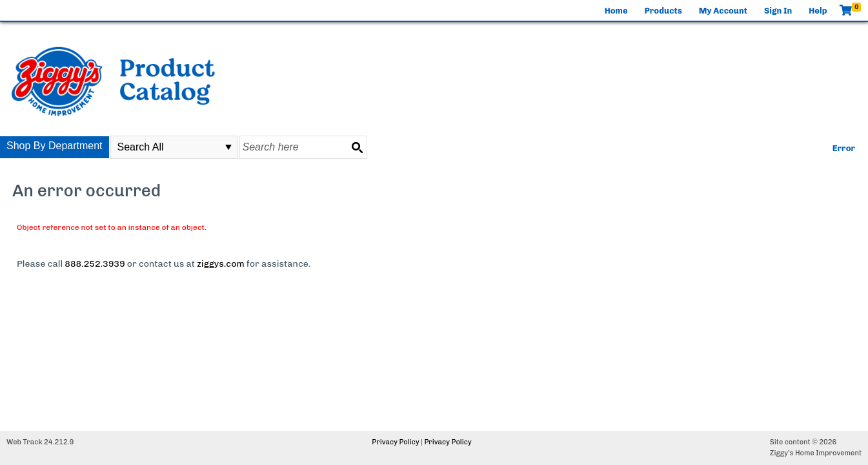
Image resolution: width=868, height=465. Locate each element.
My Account (723, 11)
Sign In (778, 11)
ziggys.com (220, 264)
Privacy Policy (395, 442)
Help (818, 11)
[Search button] (357, 147)
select (228, 147)
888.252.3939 (95, 264)
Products (663, 11)
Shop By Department (55, 146)
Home (616, 11)
